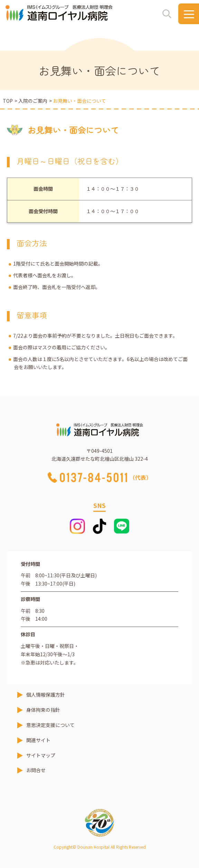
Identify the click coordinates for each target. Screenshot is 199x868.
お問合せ (36, 770)
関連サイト (38, 740)
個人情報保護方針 (46, 695)
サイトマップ (41, 755)
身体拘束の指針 (43, 710)
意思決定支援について (50, 725)
